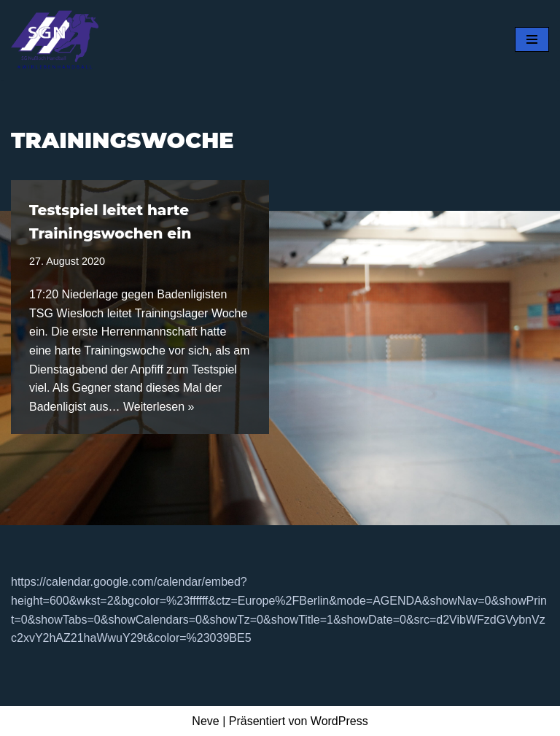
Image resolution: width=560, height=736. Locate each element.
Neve (205, 721)
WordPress (339, 721)
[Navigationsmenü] (532, 39)
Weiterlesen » (159, 407)
